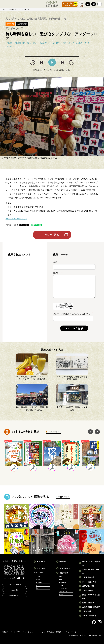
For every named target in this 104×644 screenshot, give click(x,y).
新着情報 (63, 562)
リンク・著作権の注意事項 (50, 632)
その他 (61, 594)
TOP (4, 10)
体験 (60, 577)
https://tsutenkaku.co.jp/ (16, 219)
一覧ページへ (54, 432)
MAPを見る (52, 235)
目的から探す (13, 10)
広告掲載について (15, 595)
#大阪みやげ (45, 43)
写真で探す (41, 568)
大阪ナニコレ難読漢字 (91, 607)
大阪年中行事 (87, 590)
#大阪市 (9, 43)
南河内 (38, 585)
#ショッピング (33, 43)
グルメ (61, 585)
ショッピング (25, 10)
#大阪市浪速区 (19, 43)
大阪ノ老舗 (87, 611)
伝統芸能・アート (64, 591)
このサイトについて (15, 585)
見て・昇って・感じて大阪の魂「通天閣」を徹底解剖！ (34, 19)
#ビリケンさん (69, 43)
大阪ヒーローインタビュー (91, 571)
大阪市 (38, 576)
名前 (56, 262)
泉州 (38, 588)
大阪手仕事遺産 (88, 577)
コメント (58, 273)
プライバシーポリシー (26, 632)
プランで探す (65, 568)
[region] (25, 294)
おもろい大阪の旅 (89, 616)
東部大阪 (39, 582)
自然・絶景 (62, 582)
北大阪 (38, 579)
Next (101, 118)
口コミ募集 (15, 590)
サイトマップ (71, 632)
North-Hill (20, 578)
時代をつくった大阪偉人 (91, 563)
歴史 (60, 580)
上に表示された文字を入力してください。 (72, 314)
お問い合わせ (7, 632)
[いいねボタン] (7, 225)
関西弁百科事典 (88, 603)
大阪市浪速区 (22, 24)
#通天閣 (9, 46)
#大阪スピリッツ (83, 43)
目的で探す (64, 573)
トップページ (42, 562)
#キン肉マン (56, 43)
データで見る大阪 (89, 582)
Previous (3, 118)
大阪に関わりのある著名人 (91, 596)
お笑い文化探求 (88, 586)
